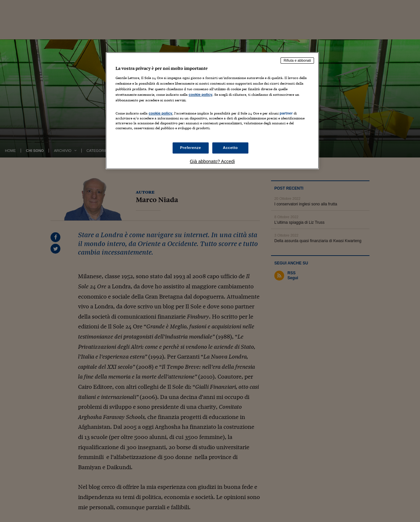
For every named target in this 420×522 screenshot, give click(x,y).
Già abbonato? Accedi (212, 161)
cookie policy (200, 94)
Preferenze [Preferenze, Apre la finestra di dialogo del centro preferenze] (191, 148)
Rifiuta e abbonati (297, 60)
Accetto (230, 148)
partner (286, 113)
